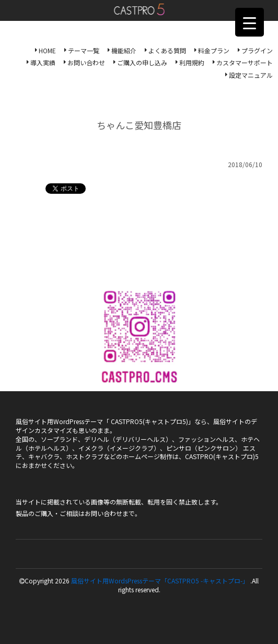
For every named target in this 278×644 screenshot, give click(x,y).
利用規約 (192, 62)
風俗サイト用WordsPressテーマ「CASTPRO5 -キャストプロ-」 (160, 581)
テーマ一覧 (84, 50)
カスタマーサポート (245, 62)
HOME (47, 50)
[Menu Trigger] (250, 22)
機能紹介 (124, 50)
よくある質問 (167, 50)
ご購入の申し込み (142, 62)
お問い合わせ (86, 62)
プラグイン (257, 50)
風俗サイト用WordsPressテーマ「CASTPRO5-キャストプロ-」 (139, 9)
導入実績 (43, 62)
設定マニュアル (251, 75)
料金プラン (214, 50)
